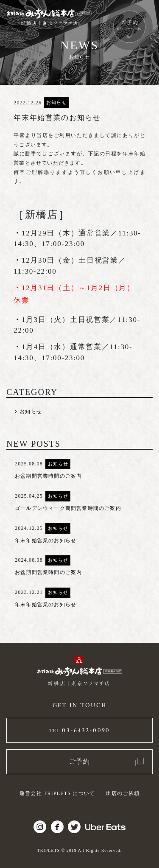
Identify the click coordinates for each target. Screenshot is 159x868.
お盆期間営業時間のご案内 (48, 476)
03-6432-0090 (80, 730)
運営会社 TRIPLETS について (57, 793)
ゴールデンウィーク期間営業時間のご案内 (68, 508)
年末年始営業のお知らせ (46, 540)
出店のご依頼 (123, 793)
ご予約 (80, 762)
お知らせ (56, 102)
